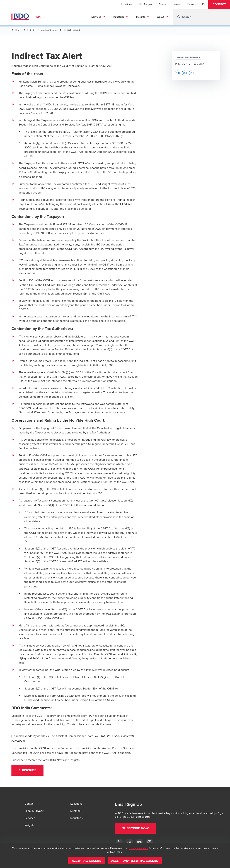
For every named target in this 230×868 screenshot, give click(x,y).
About (161, 17)
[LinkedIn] (129, 842)
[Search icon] (179, 17)
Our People (145, 4)
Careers (191, 4)
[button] (219, 4)
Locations (127, 4)
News (177, 4)
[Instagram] (149, 842)
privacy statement (138, 848)
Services (96, 17)
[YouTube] (139, 842)
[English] (204, 4)
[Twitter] (119, 842)
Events (163, 4)
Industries (119, 17)
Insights (141, 17)
